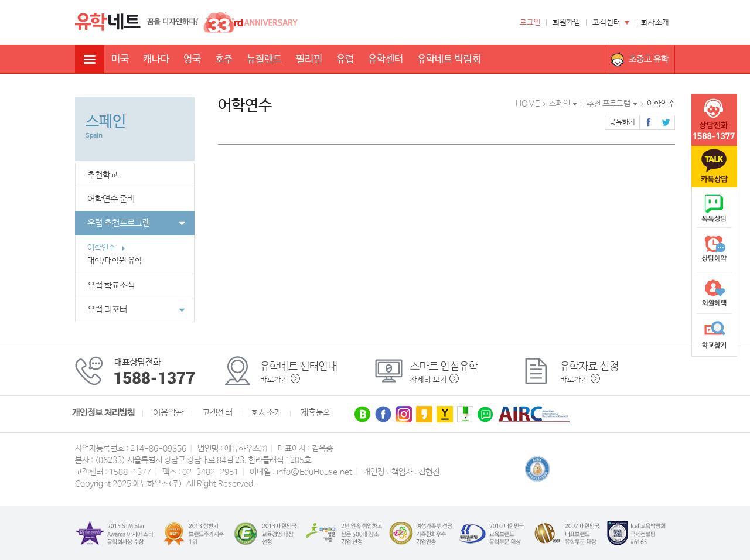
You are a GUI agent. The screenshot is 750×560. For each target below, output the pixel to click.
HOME (528, 104)
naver (714, 209)
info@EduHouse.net (314, 472)
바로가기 (274, 380)
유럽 (345, 59)
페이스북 (648, 122)
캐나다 (156, 59)
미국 (120, 59)
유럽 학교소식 (111, 286)
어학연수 (107, 248)
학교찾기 (714, 335)
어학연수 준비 (111, 199)
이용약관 (168, 413)
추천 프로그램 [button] (608, 104)
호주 (224, 59)
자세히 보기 (429, 380)
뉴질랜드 (264, 59)
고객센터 (606, 23)
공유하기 (622, 122)
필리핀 (309, 59)
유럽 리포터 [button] (136, 310)
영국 (192, 59)
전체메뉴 (90, 59)
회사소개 (655, 23)
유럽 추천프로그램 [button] (136, 223)
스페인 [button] (560, 104)
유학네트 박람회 (449, 59)
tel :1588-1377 (714, 120)
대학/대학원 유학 (120, 261)
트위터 (666, 122)
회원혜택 (714, 293)
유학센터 (386, 59)
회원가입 (567, 23)
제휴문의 (316, 413)
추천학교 (103, 175)
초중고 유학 (649, 59)
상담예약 (714, 251)
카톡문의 (714, 167)
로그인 (530, 23)
